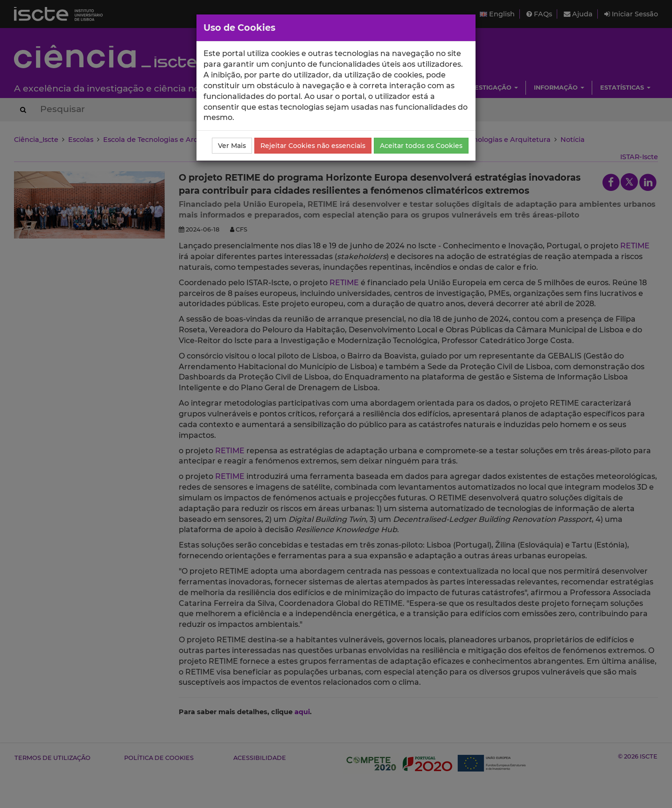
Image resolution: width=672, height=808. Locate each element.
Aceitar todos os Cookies (421, 146)
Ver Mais (232, 146)
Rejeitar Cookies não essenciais (313, 146)
